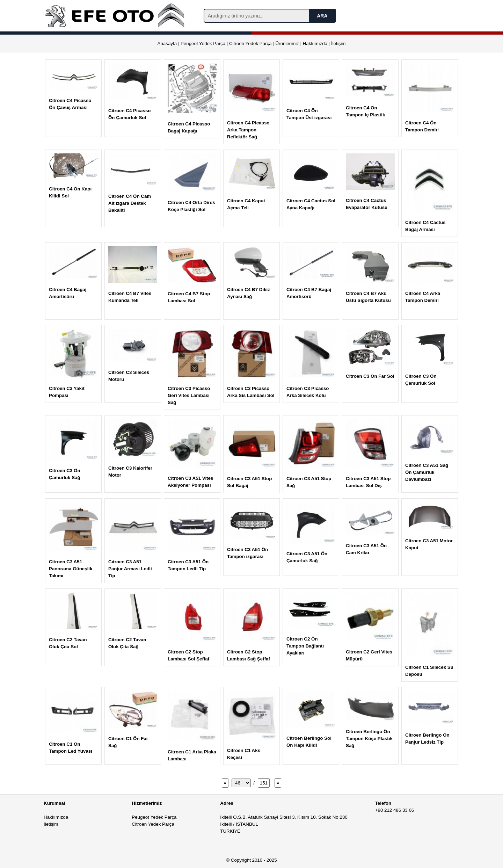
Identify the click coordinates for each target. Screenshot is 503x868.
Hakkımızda (315, 44)
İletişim (338, 44)
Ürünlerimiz (287, 44)
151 (264, 783)
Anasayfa (167, 44)
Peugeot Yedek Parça (203, 44)
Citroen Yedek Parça (250, 44)
